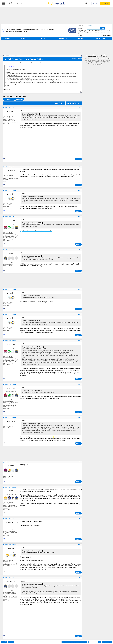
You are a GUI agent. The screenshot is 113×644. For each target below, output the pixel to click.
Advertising (99, 55)
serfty (80, 59)
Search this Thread (73, 103)
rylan (11, 491)
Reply (9, 99)
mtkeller (11, 194)
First (64, 642)
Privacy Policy (84, 32)
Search (81, 38)
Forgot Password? (106, 35)
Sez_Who (11, 112)
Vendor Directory (100, 38)
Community (24, 38)
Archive (94, 55)
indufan (11, 548)
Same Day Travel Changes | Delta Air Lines (19, 62)
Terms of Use (107, 30)
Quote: (6, 64)
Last (85, 642)
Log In (95, 3)
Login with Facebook (72, 30)
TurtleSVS (11, 171)
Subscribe (20, 99)
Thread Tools (58, 103)
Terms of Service (102, 56)
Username (81, 26)
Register (80, 35)
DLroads (11, 582)
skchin (11, 466)
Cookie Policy (106, 55)
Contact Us (88, 55)
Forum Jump (107, 642)
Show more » (7, 90)
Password (80, 28)
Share (11, 642)
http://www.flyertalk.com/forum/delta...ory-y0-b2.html (36, 231)
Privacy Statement (93, 56)
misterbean (11, 421)
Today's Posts (63, 38)
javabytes (11, 220)
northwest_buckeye (11, 524)
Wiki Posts (44, 38)
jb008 (11, 254)
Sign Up (105, 3)
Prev (70, 642)
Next (79, 642)
